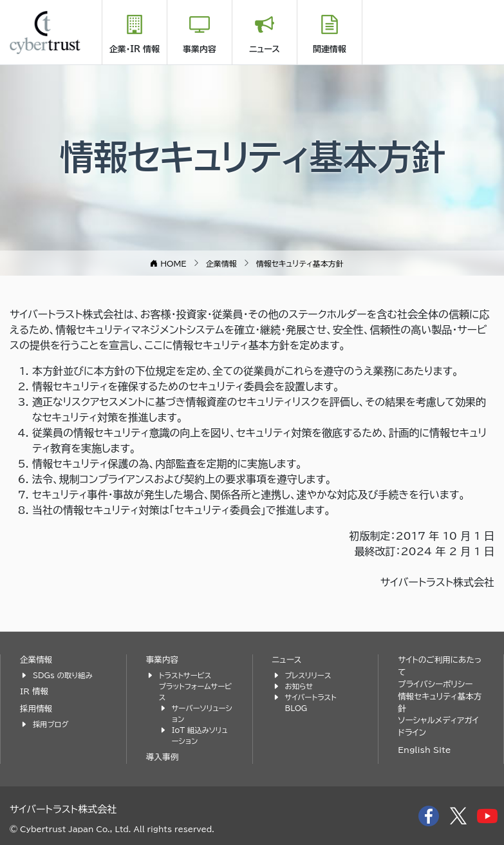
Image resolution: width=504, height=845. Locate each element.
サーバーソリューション (202, 714)
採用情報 (36, 709)
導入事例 (162, 757)
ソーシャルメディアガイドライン (438, 726)
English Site (424, 750)
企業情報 (36, 660)
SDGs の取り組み (63, 675)
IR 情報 (34, 691)
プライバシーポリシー (435, 684)
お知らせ (299, 686)
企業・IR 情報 (135, 49)
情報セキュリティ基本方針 (440, 703)
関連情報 (330, 49)
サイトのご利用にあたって (440, 666)
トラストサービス (185, 675)
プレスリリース (308, 675)
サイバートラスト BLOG (311, 703)
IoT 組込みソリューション (200, 736)
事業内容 (200, 49)
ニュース (265, 49)
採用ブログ (51, 724)
